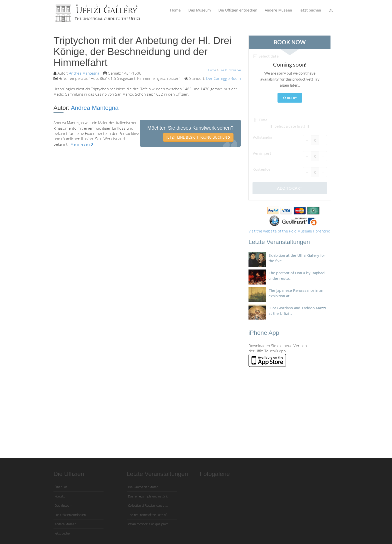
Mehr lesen (82, 144)
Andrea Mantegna (84, 73)
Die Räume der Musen (143, 487)
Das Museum (199, 10)
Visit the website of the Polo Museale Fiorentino (289, 231)
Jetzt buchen (310, 10)
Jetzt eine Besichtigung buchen (198, 137)
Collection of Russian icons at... (148, 506)
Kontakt (60, 496)
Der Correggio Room (223, 78)
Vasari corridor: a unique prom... (149, 524)
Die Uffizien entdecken (238, 10)
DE (331, 10)
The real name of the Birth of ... (149, 515)
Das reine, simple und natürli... (149, 496)
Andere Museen (278, 10)
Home (175, 10)
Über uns (61, 487)
